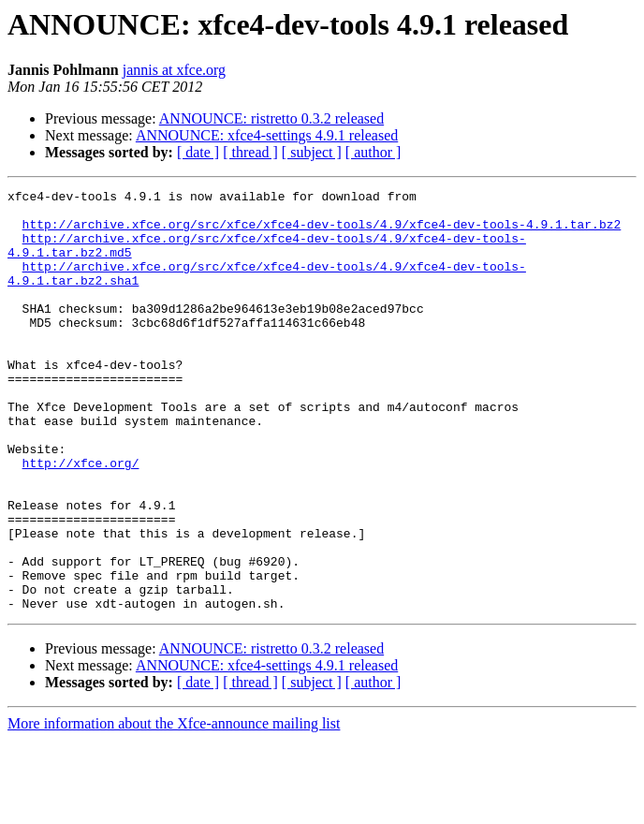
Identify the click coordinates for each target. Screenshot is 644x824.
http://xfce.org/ (81, 519)
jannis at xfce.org (174, 70)
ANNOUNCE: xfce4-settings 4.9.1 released (267, 135)
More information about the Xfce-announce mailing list (174, 808)
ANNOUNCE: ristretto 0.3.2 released (271, 118)
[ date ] (198, 152)
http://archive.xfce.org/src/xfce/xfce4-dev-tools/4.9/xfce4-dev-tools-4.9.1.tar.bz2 (322, 232)
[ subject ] (312, 152)
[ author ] (373, 152)
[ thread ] (250, 152)
